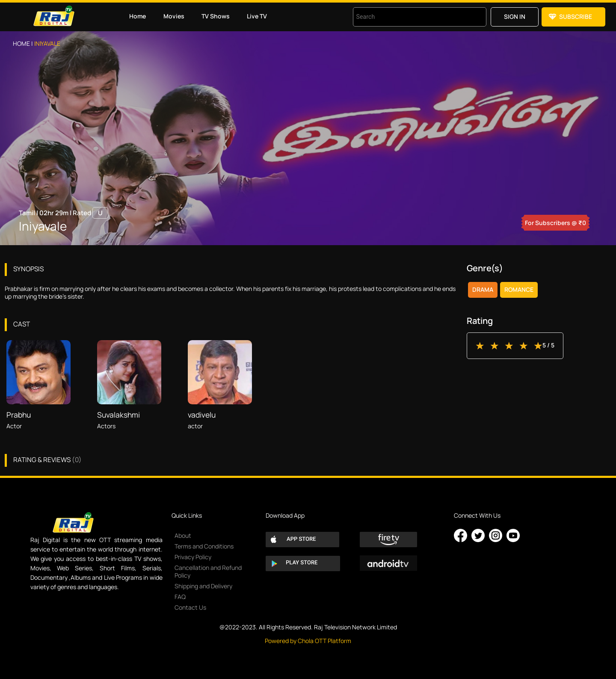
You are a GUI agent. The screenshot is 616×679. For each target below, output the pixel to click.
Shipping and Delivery (203, 586)
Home (138, 16)
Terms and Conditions (204, 546)
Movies (174, 16)
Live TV (257, 16)
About (183, 535)
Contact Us (190, 607)
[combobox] (409, 17)
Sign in (515, 16)
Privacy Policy (193, 557)
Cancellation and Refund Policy (208, 571)
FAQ (180, 597)
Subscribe (576, 16)
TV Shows (216, 16)
